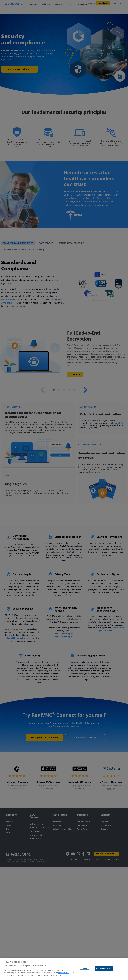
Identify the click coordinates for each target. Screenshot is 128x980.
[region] (64, 969)
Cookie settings (85, 969)
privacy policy (64, 973)
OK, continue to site (104, 969)
